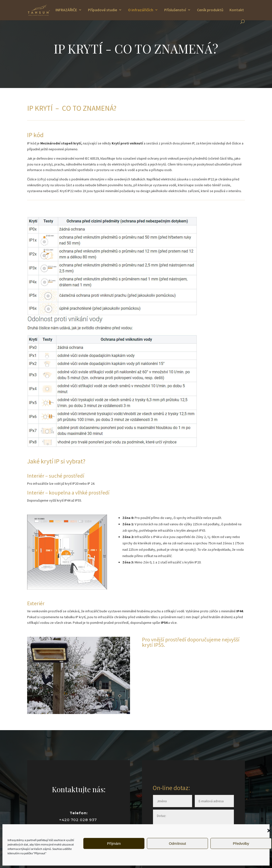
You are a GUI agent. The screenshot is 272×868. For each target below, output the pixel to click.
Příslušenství (175, 10)
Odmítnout (177, 843)
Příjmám (114, 843)
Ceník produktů (210, 10)
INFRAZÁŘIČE (66, 10)
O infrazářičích (141, 10)
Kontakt (237, 10)
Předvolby (241, 843)
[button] (269, 831)
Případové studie (103, 10)
